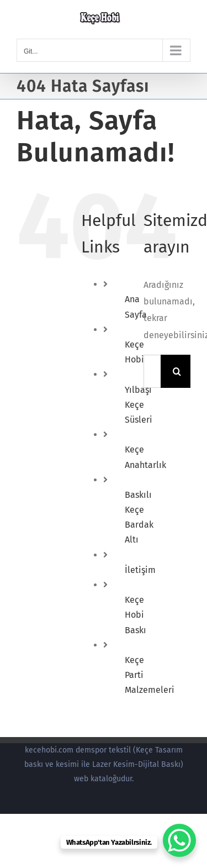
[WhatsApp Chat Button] (179, 840)
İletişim (140, 570)
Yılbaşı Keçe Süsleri (139, 405)
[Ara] (177, 371)
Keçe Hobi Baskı (136, 615)
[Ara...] (152, 371)
